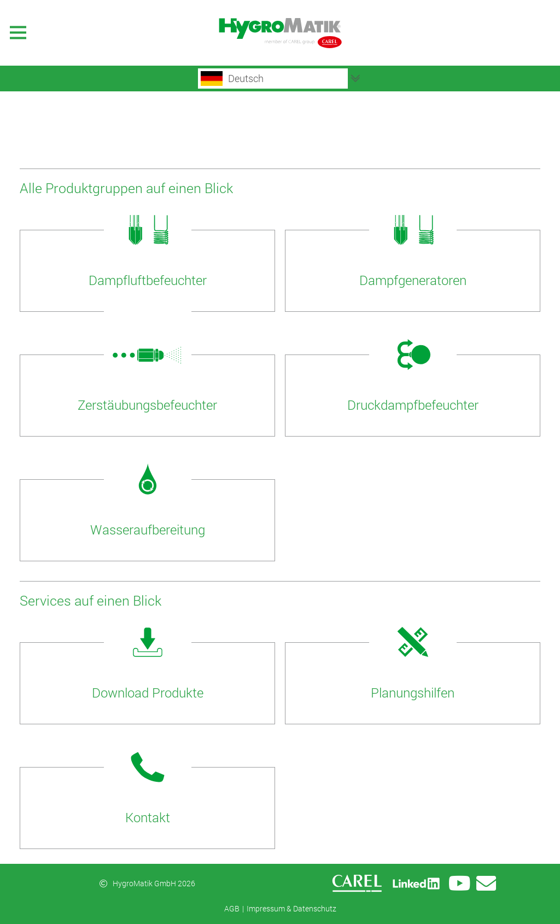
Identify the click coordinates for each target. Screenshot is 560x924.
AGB (232, 908)
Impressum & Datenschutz (291, 908)
